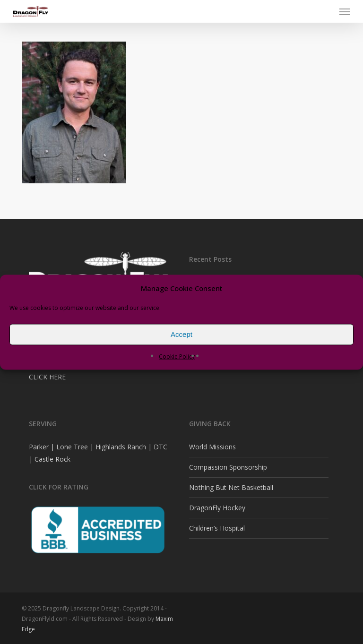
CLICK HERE (47, 377)
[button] (345, 11)
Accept (181, 334)
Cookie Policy (177, 356)
